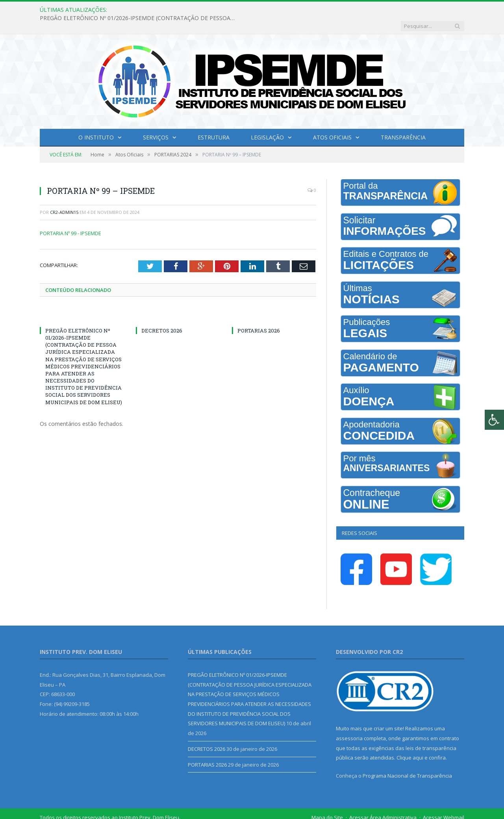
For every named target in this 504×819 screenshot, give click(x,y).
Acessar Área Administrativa (383, 801)
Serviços (156, 121)
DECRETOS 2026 (162, 314)
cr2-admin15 (64, 196)
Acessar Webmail (444, 801)
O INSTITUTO (96, 121)
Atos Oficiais (332, 121)
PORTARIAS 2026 (259, 314)
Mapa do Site (327, 801)
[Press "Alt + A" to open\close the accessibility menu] (494, 420)
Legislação (267, 121)
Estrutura (214, 121)
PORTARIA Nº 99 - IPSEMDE (70, 217)
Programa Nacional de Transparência (407, 760)
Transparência (403, 121)
